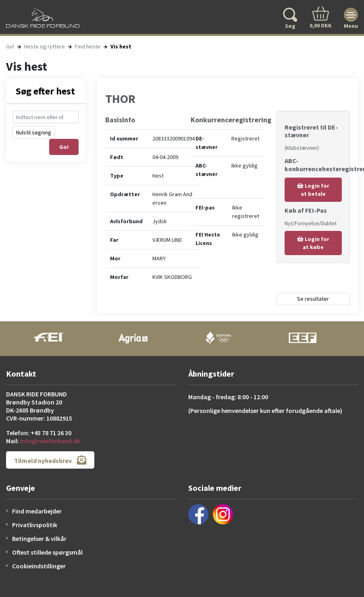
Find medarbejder (37, 511)
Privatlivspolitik (35, 525)
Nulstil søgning (34, 132)
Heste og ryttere (45, 46)
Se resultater (313, 299)
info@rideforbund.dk (50, 441)
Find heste (88, 46)
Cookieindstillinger (39, 566)
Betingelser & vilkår (39, 538)
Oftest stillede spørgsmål (47, 552)
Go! (10, 46)
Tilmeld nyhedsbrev (50, 460)
